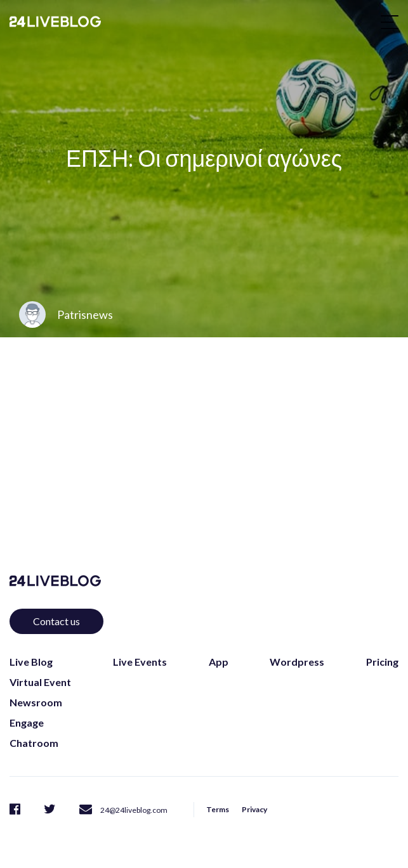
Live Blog (31, 662)
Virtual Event (40, 682)
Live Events (140, 662)
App (219, 662)
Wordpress (297, 662)
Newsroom (36, 702)
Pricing (382, 662)
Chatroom (34, 743)
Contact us (56, 621)
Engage (27, 722)
